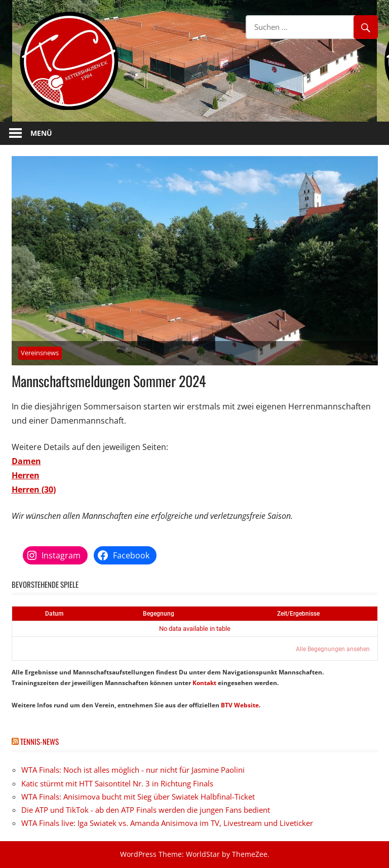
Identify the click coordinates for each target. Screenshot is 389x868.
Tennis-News (40, 741)
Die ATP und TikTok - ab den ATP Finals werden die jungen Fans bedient (146, 810)
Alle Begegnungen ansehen (333, 649)
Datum (54, 614)
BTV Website (240, 705)
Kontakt (204, 683)
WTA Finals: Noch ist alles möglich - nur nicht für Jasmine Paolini (133, 770)
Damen (26, 461)
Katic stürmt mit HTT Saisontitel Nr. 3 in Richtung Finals (117, 783)
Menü (41, 133)
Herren (26, 475)
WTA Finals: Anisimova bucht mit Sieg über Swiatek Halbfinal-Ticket (138, 797)
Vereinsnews (40, 353)
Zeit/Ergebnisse (298, 614)
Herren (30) (34, 489)
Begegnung (159, 614)
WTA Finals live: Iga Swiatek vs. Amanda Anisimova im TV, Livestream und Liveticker (167, 823)
